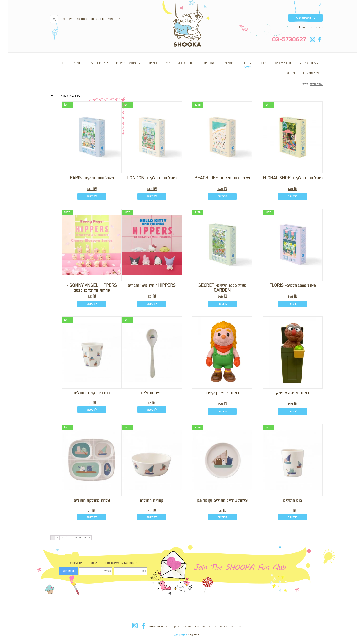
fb (312, 39)
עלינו (111, 19)
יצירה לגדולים (151, 63)
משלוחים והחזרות (94, 19)
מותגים (201, 63)
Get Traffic (173, 635)
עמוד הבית (308, 84)
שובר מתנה (227, 627)
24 (68, 538)
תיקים (68, 63)
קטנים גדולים (90, 63)
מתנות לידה (179, 63)
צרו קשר (58, 19)
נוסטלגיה (221, 63)
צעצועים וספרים (120, 63)
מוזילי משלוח (305, 73)
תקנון (169, 627)
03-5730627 (148, 627)
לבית (240, 63)
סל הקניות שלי (298, 18)
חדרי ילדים (275, 63)
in (305, 39)
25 (72, 538)
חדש (255, 63)
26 (77, 538)
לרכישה (285, 197)
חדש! (260, 105)
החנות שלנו (73, 19)
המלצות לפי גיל (303, 63)
